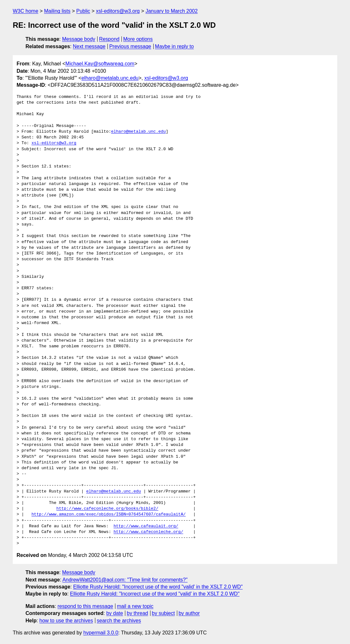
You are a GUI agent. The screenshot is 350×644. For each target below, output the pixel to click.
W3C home (26, 11)
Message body (79, 39)
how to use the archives (66, 621)
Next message (89, 46)
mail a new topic (135, 606)
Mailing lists (57, 11)
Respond (109, 39)
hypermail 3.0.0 (101, 633)
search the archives (119, 621)
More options (138, 39)
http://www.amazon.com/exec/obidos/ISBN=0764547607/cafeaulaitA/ (109, 514)
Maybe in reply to (174, 46)
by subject (163, 613)
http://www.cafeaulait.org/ (146, 526)
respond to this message (85, 606)
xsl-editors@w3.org (118, 11)
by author (189, 613)
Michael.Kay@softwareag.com (100, 64)
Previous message (130, 46)
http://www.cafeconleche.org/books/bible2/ (107, 509)
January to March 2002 (171, 11)
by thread (138, 613)
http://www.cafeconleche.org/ (148, 532)
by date (114, 613)
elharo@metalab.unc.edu (110, 78)
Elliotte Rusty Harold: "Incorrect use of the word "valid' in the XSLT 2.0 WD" (158, 587)
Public (83, 11)
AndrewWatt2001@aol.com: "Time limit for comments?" (125, 580)
